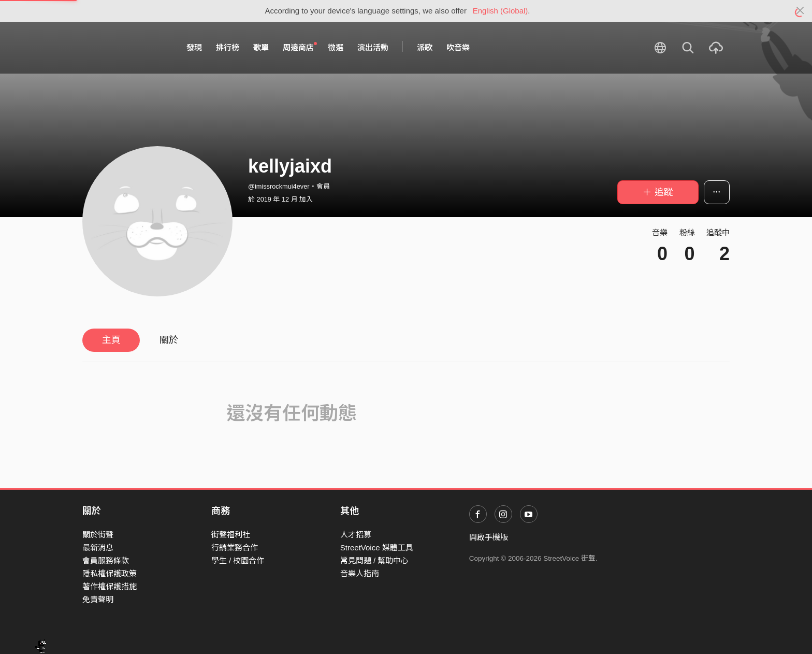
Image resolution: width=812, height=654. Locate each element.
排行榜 (228, 47)
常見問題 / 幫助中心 (375, 560)
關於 (169, 340)
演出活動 (373, 47)
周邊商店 (300, 47)
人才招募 (356, 535)
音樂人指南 (360, 573)
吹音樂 (458, 47)
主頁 (111, 340)
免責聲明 (98, 599)
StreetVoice (125, 48)
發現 (194, 47)
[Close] (800, 11)
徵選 (336, 47)
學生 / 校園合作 (238, 560)
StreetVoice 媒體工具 (377, 548)
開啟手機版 (489, 537)
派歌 (425, 47)
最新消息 (98, 548)
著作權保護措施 (110, 586)
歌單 (261, 47)
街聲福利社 (231, 535)
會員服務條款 (106, 560)
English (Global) (501, 11)
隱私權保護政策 (110, 573)
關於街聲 (98, 535)
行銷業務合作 (235, 548)
